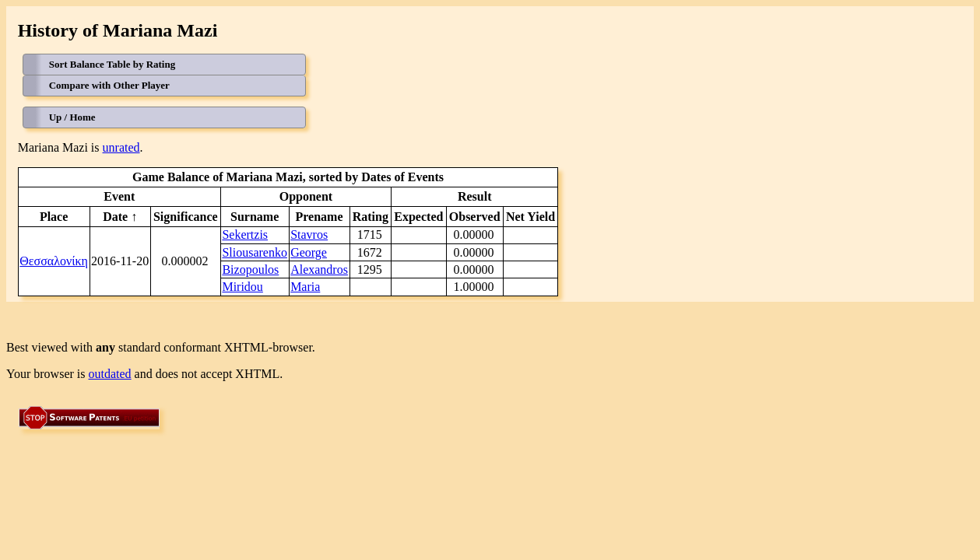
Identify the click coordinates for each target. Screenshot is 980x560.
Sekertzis (245, 234)
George (309, 252)
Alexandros (319, 269)
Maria (305, 287)
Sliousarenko (255, 252)
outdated (110, 374)
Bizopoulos (250, 269)
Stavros (309, 234)
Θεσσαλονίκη (54, 261)
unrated (121, 147)
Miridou (242, 287)
